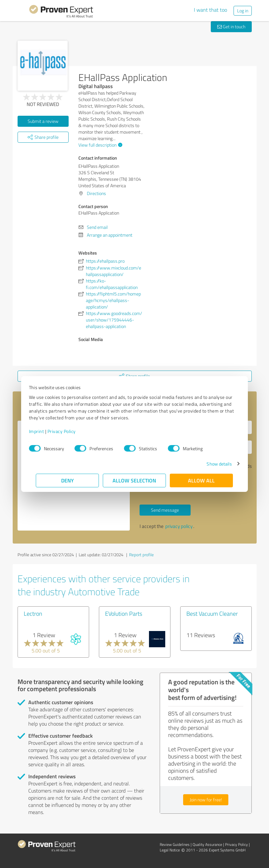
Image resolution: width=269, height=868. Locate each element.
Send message (165, 510)
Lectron (33, 613)
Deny (67, 480)
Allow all (202, 480)
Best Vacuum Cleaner (212, 613)
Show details (212, 464)
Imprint (44, 431)
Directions (96, 193)
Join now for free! (206, 800)
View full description (100, 145)
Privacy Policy (69, 431)
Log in (243, 11)
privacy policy (179, 526)
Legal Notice (170, 850)
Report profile (141, 555)
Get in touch (231, 26)
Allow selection (135, 480)
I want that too (210, 10)
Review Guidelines (175, 844)
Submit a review (43, 121)
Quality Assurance (207, 844)
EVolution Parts (124, 613)
